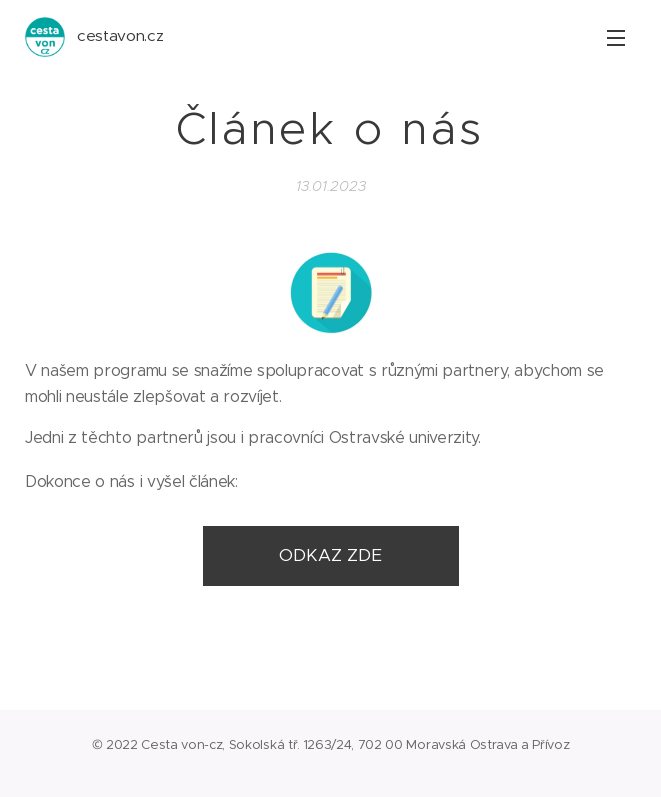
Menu (616, 38)
